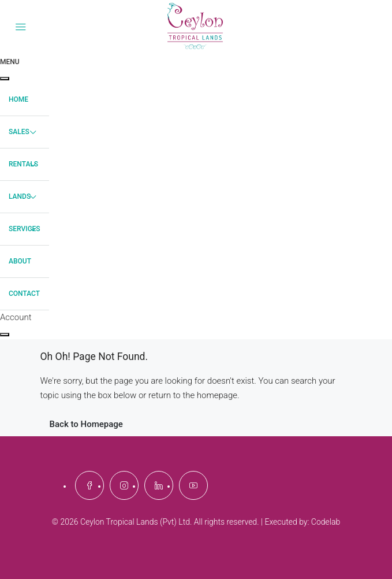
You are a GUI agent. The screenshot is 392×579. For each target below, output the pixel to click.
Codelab (326, 522)
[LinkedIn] (159, 485)
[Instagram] (124, 485)
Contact (24, 294)
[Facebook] (89, 485)
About (20, 261)
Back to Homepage (86, 424)
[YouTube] (193, 485)
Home (18, 99)
